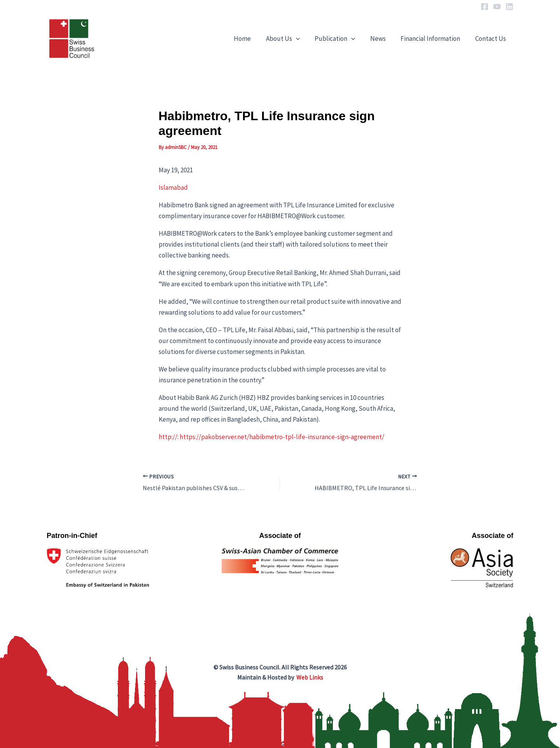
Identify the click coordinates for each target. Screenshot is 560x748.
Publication (341, 39)
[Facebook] (485, 7)
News (382, 39)
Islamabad (173, 187)
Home (252, 39)
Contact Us (491, 39)
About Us (291, 39)
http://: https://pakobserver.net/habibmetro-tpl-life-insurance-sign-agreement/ (271, 437)
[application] (304, 39)
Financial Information (433, 39)
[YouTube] (497, 7)
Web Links (310, 677)
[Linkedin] (509, 7)
